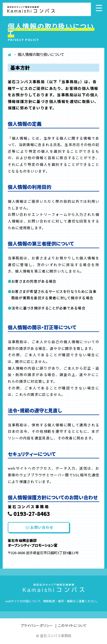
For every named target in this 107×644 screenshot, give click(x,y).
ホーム (10, 56)
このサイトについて (72, 625)
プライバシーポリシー (37, 625)
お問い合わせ (39, 527)
